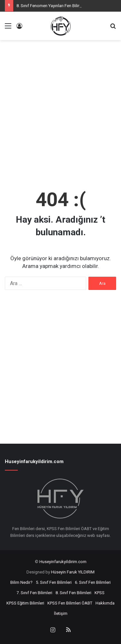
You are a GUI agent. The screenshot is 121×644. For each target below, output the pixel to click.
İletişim (61, 613)
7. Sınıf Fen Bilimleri (34, 593)
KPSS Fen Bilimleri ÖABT (70, 603)
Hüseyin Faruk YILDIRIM (73, 572)
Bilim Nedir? (21, 582)
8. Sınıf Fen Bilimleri (73, 593)
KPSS (100, 593)
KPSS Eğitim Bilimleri (25, 603)
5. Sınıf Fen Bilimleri (54, 582)
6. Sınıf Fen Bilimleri (93, 582)
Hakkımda (105, 603)
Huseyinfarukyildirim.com (63, 562)
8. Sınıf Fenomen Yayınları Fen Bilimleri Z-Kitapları (62, 6)
